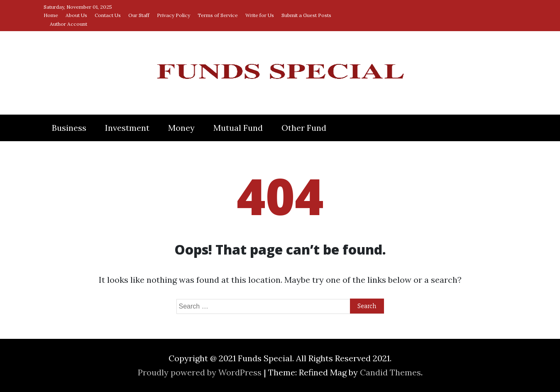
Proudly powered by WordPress (201, 372)
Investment (127, 128)
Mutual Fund (238, 128)
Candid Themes (390, 372)
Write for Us (260, 15)
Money (181, 128)
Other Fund (304, 128)
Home (51, 15)
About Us (76, 15)
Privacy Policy (174, 15)
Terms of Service (218, 15)
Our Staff (139, 15)
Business (69, 128)
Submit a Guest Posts (306, 15)
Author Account (68, 24)
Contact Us (108, 15)
